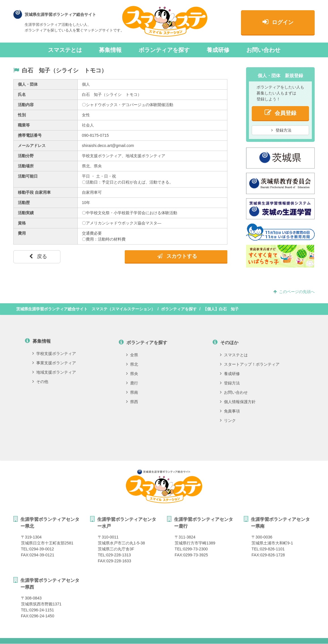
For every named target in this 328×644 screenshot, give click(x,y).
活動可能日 (28, 176)
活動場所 (26, 166)
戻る (38, 256)
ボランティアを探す (164, 50)
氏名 (22, 94)
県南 (132, 392)
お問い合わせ (263, 50)
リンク (228, 420)
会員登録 (280, 112)
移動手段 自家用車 (34, 192)
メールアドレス (32, 146)
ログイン (278, 22)
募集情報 (110, 50)
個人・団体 (28, 84)
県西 (132, 402)
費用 (22, 233)
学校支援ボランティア (54, 353)
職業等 (24, 125)
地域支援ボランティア (54, 372)
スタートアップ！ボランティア (250, 364)
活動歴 (24, 203)
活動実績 (26, 213)
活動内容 (26, 105)
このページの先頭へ (294, 292)
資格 (22, 223)
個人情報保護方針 (238, 402)
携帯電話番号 (30, 135)
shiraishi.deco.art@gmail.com (108, 146)
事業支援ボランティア (54, 363)
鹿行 (132, 383)
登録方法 (282, 130)
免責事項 (230, 411)
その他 (40, 382)
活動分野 (26, 156)
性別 (22, 115)
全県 (132, 355)
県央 (132, 374)
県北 (132, 364)
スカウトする (177, 256)
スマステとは (65, 50)
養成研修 (218, 50)
